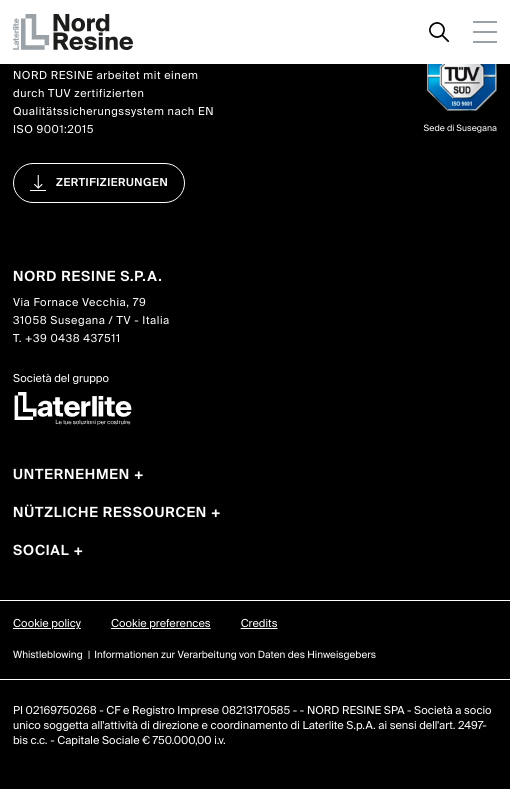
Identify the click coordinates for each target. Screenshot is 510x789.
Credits (259, 624)
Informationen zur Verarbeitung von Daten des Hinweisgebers (235, 655)
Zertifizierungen (112, 183)
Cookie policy (47, 624)
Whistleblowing (48, 655)
